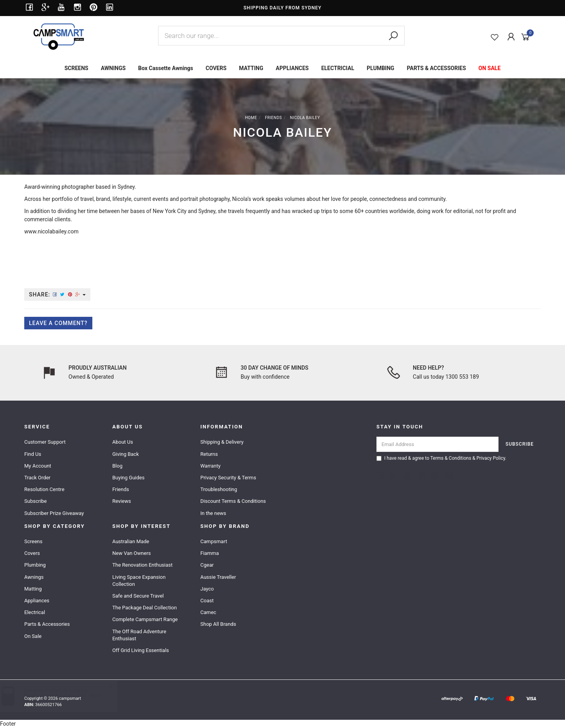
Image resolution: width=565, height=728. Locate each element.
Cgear (207, 565)
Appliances (37, 601)
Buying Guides (128, 478)
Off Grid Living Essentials (141, 650)
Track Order (37, 478)
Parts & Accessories (47, 624)
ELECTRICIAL (338, 68)
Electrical (35, 612)
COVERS (216, 68)
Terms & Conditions (451, 458)
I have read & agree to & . (441, 458)
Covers (32, 553)
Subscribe (35, 501)
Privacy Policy (491, 458)
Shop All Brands (218, 624)
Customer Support (45, 442)
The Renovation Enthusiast (142, 565)
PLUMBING (380, 68)
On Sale (33, 636)
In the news (213, 513)
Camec (208, 612)
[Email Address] (438, 444)
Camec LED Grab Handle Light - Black (70, 695)
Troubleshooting (219, 489)
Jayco (207, 589)
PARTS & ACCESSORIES (436, 68)
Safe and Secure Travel (138, 596)
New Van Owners (132, 553)
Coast (207, 601)
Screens (33, 541)
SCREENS (76, 68)
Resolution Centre (44, 489)
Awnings (34, 577)
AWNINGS (113, 68)
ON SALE (490, 68)
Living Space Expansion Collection (139, 581)
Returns (209, 454)
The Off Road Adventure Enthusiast (139, 635)
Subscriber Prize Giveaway (54, 513)
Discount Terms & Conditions (233, 501)
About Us (123, 442)
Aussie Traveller (218, 577)
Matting (33, 589)
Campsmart (214, 541)
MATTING (251, 68)
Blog (117, 466)
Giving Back (126, 454)
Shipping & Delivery (222, 442)
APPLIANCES (292, 68)
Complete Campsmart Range (145, 619)
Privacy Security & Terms (228, 478)
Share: (57, 294)
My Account (38, 466)
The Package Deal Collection (145, 608)
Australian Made (131, 541)
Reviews (122, 501)
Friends (121, 489)
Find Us (33, 454)
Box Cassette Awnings (166, 68)
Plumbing (35, 565)
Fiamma (210, 553)
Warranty (211, 466)
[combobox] (281, 36)
